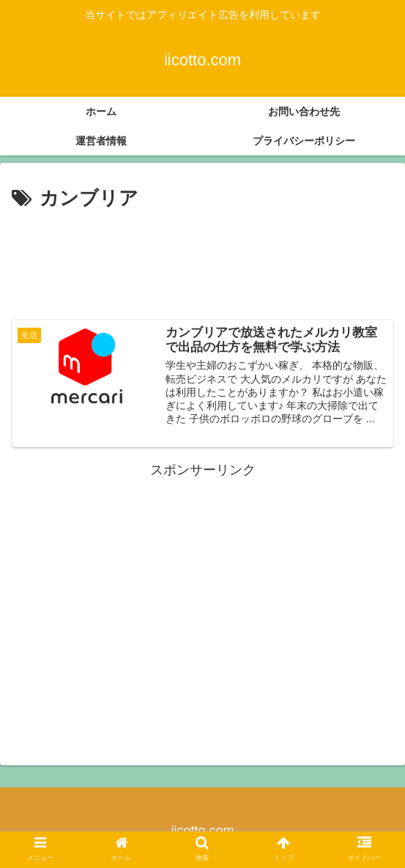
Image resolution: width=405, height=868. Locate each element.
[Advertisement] (202, 259)
